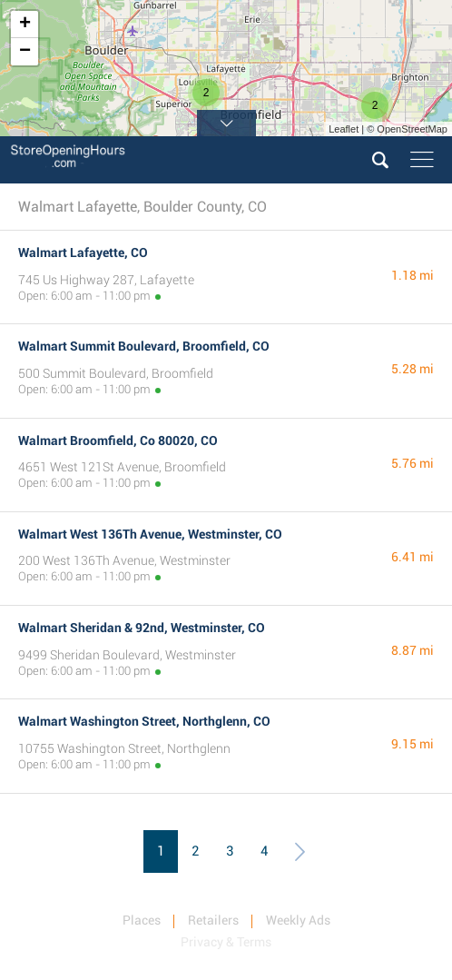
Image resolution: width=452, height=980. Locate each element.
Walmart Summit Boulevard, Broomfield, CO (144, 346)
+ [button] (25, 25)
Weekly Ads (298, 920)
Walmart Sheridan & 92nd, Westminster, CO (142, 628)
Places (142, 920)
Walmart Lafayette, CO (83, 252)
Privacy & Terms (226, 942)
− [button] (25, 52)
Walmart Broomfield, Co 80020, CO (118, 441)
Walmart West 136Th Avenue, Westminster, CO (150, 534)
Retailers (213, 920)
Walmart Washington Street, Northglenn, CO (144, 721)
